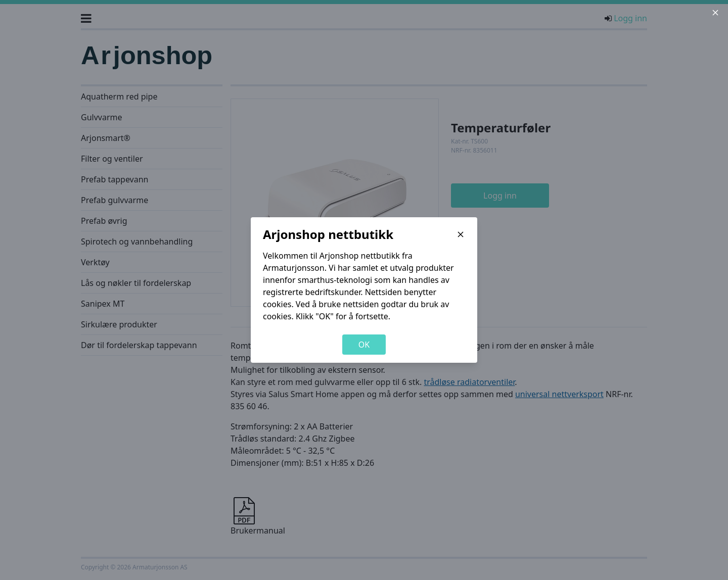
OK (364, 345)
